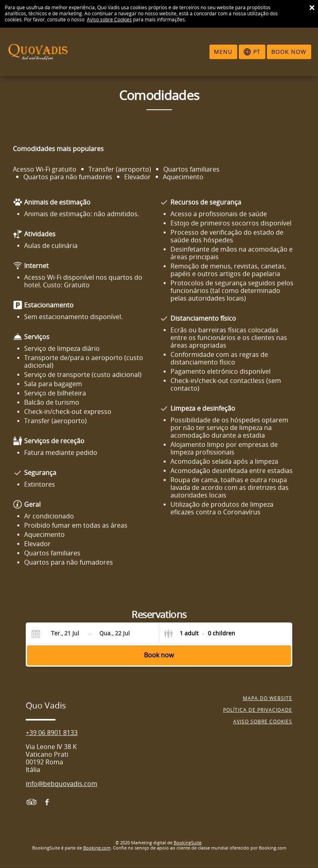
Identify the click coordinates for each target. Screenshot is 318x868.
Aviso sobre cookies (263, 722)
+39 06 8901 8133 (52, 733)
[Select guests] (199, 634)
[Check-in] (58, 634)
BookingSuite (188, 843)
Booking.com (97, 848)
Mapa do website (268, 698)
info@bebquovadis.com (62, 784)
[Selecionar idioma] (252, 52)
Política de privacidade (258, 710)
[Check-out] (114, 634)
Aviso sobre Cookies (109, 20)
